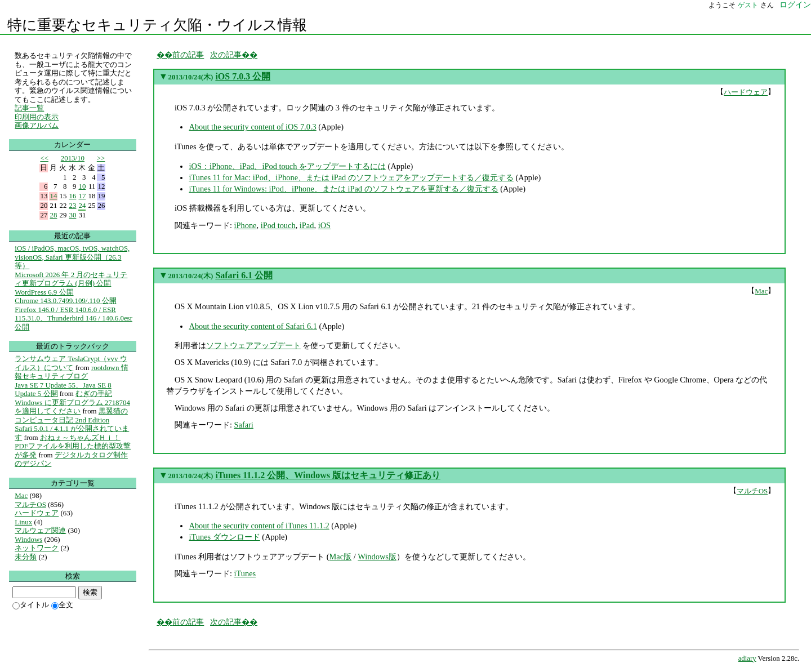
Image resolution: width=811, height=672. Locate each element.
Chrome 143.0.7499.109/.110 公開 (65, 301)
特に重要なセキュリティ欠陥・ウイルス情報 (157, 25)
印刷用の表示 (37, 117)
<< (44, 158)
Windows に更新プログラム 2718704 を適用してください (72, 407)
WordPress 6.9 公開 (44, 292)
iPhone (245, 225)
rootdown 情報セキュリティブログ (71, 372)
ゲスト (748, 5)
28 (53, 215)
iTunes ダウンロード (224, 537)
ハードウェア (746, 92)
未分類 (26, 557)
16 (72, 196)
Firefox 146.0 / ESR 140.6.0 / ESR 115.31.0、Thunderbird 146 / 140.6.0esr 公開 (73, 318)
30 (72, 215)
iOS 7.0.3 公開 (243, 76)
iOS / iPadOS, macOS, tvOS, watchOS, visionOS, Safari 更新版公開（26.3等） (72, 257)
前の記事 (188, 55)
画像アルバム (37, 125)
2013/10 (73, 158)
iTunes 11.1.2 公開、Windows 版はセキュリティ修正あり (328, 475)
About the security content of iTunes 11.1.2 (259, 526)
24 (82, 205)
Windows (28, 539)
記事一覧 (29, 108)
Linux (23, 522)
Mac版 (341, 557)
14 (53, 196)
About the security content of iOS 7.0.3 (252, 127)
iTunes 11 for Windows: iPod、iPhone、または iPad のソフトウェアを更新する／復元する (343, 189)
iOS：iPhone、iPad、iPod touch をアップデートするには (287, 166)
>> (101, 158)
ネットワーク (37, 548)
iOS (324, 225)
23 (72, 205)
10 (82, 186)
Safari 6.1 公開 (244, 275)
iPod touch (278, 225)
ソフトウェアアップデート (253, 345)
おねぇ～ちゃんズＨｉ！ (80, 437)
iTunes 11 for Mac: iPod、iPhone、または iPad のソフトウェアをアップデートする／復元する (351, 177)
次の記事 (226, 55)
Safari (243, 425)
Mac (761, 291)
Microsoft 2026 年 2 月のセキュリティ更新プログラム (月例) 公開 (71, 279)
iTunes (245, 573)
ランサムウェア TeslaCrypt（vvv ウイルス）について (71, 363)
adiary (747, 658)
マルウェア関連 (40, 530)
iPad (307, 225)
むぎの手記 (94, 393)
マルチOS (752, 491)
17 (82, 196)
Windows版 (377, 557)
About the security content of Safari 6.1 (253, 326)
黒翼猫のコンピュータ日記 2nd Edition (71, 415)
